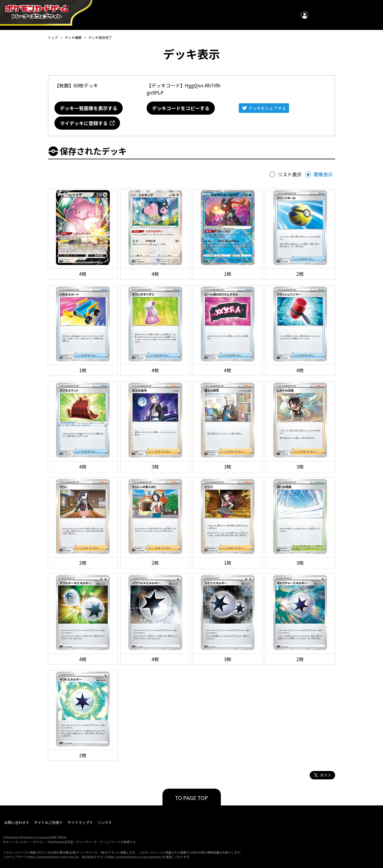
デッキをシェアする (267, 108)
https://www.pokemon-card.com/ (51, 857)
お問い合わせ (15, 822)
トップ (53, 37)
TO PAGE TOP (192, 798)
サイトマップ (78, 822)
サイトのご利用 (47, 822)
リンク (103, 822)
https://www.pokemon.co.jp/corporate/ (134, 857)
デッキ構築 (73, 37)
